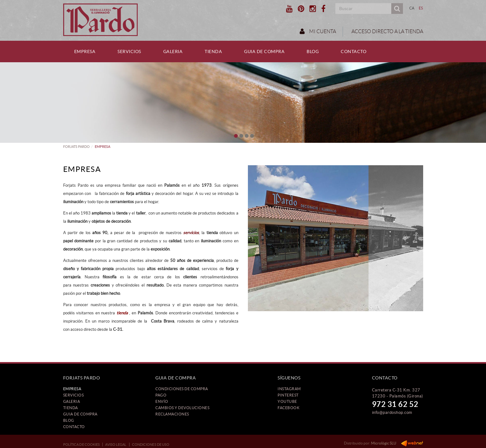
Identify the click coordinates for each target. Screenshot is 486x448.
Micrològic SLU (384, 443)
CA (412, 8)
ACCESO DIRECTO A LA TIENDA (387, 31)
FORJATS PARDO (76, 147)
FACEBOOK (288, 408)
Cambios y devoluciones (182, 408)
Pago (161, 395)
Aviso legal (116, 445)
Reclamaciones (172, 414)
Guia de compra (80, 414)
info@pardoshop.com (392, 412)
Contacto (74, 427)
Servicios (74, 395)
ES (421, 8)
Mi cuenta (318, 31)
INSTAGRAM (289, 389)
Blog (69, 420)
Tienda (71, 408)
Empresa (72, 389)
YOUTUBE (287, 401)
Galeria (72, 401)
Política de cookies (82, 445)
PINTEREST (288, 395)
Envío (162, 401)
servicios (191, 233)
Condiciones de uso (151, 445)
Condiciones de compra (182, 389)
